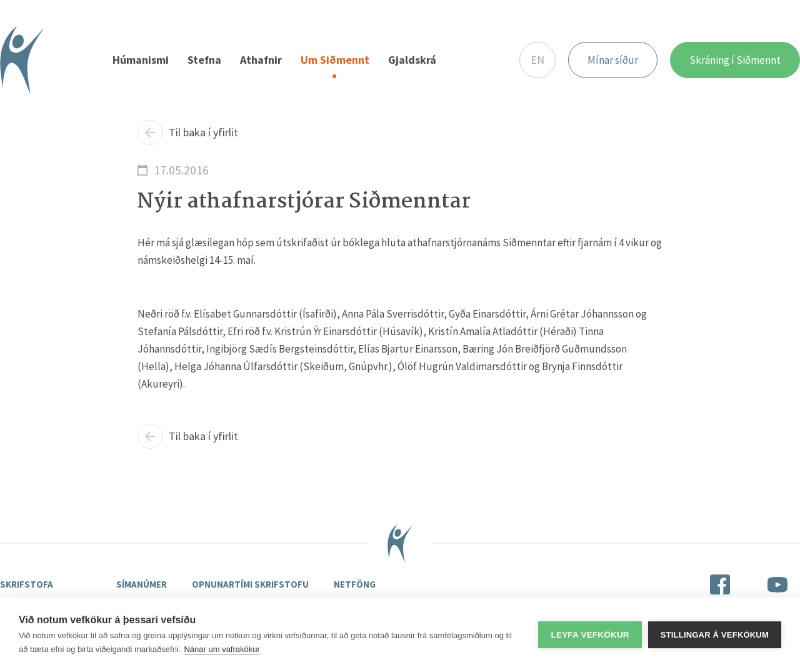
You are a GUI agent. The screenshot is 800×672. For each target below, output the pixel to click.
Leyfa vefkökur (590, 635)
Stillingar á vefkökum (715, 635)
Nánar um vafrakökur (222, 649)
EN (537, 60)
